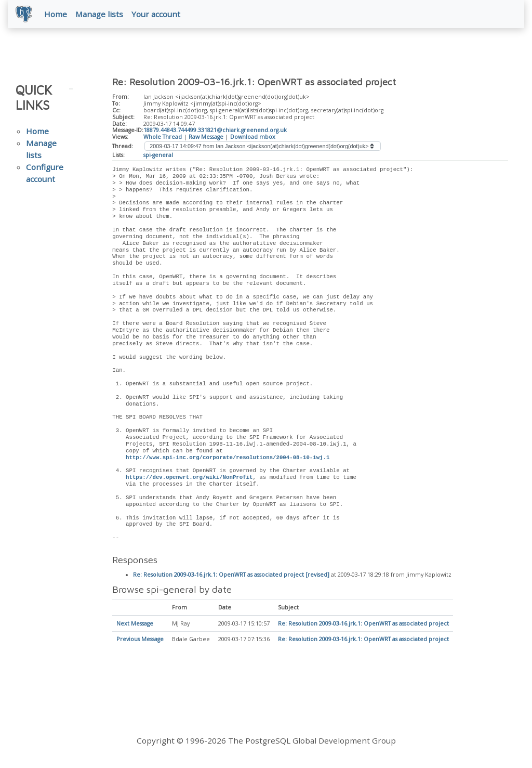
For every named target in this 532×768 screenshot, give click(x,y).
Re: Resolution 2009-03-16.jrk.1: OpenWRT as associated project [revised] (231, 575)
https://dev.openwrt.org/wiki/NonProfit (189, 478)
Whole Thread (163, 137)
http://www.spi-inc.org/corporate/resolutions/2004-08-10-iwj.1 (228, 458)
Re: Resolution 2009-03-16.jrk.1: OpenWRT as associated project (363, 624)
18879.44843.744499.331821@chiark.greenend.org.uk (215, 131)
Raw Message (206, 137)
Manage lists (100, 14)
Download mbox (253, 137)
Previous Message (140, 640)
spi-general (158, 155)
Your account (156, 14)
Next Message (135, 624)
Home (56, 14)
